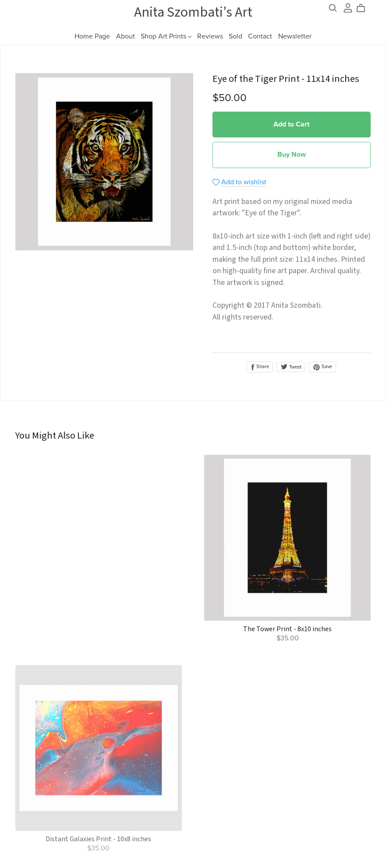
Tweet (291, 367)
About (126, 36)
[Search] (333, 8)
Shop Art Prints (166, 36)
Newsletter (295, 36)
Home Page (92, 36)
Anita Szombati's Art (193, 12)
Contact (260, 36)
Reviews (210, 36)
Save (322, 367)
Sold (235, 36)
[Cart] (364, 8)
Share (260, 367)
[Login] (348, 7)
